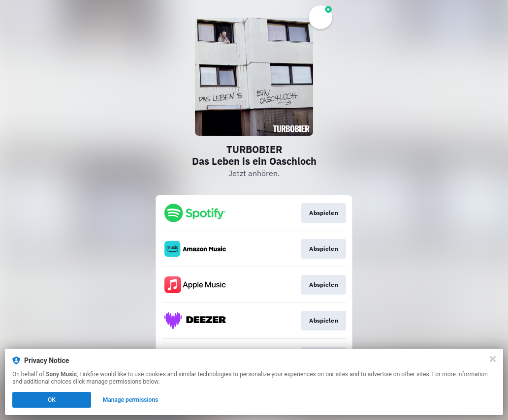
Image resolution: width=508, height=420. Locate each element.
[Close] (493, 359)
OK (52, 400)
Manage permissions (131, 400)
